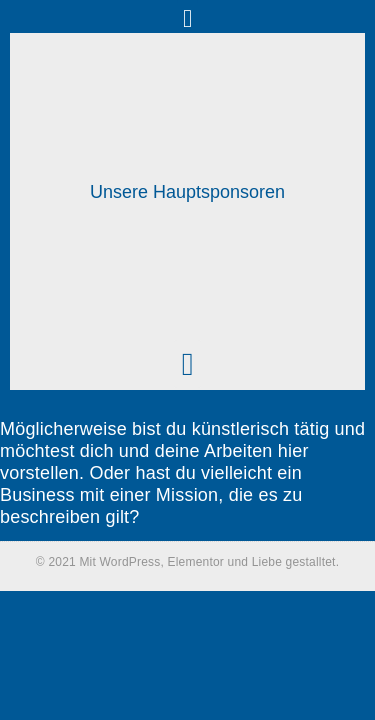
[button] (188, 19)
